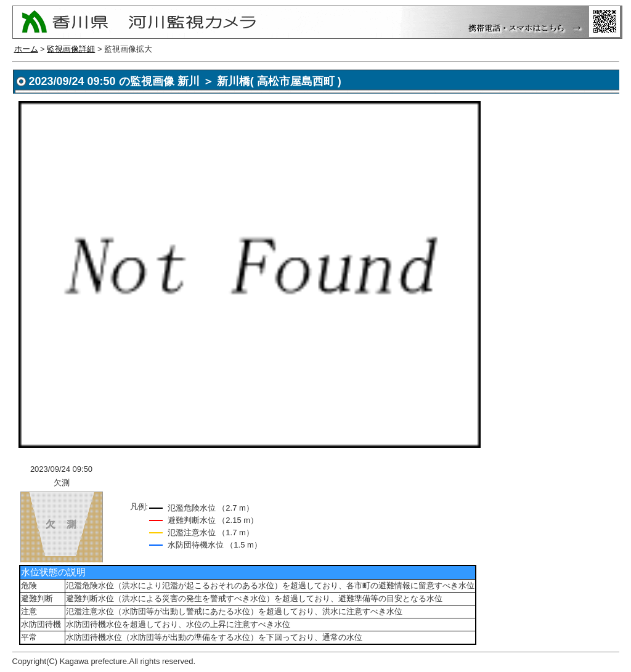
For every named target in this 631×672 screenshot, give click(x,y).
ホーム (26, 49)
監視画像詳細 (71, 49)
